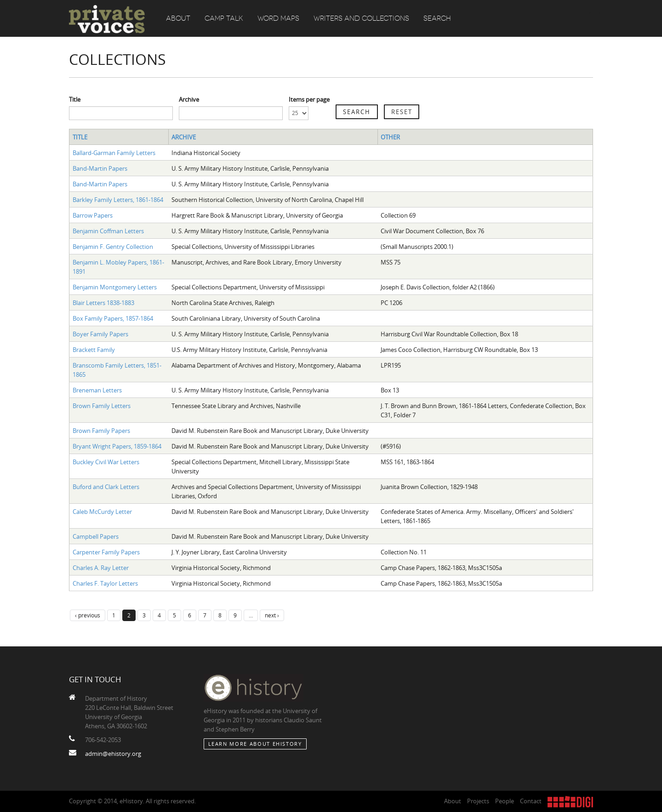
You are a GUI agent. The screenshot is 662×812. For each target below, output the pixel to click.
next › (272, 615)
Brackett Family (94, 350)
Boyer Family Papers (100, 334)
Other (390, 137)
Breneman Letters (97, 390)
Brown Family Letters (102, 406)
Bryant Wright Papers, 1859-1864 (117, 446)
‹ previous (88, 615)
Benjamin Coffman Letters (108, 231)
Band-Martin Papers (100, 168)
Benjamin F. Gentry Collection (113, 247)
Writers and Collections (361, 18)
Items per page (309, 99)
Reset (402, 112)
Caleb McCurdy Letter (102, 512)
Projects (478, 801)
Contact (531, 801)
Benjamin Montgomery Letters (115, 287)
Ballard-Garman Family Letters (114, 153)
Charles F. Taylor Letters (105, 583)
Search (437, 18)
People (505, 801)
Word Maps (278, 18)
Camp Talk (224, 18)
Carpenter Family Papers (106, 552)
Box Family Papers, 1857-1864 (113, 318)
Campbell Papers (96, 536)
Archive (189, 99)
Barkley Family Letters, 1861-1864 (118, 200)
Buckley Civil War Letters (106, 462)
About (178, 18)
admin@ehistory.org (113, 754)
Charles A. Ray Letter (101, 568)
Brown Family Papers (101, 431)
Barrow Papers (93, 215)
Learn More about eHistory (255, 744)
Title (75, 99)
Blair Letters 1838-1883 (103, 303)
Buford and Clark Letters (106, 487)
